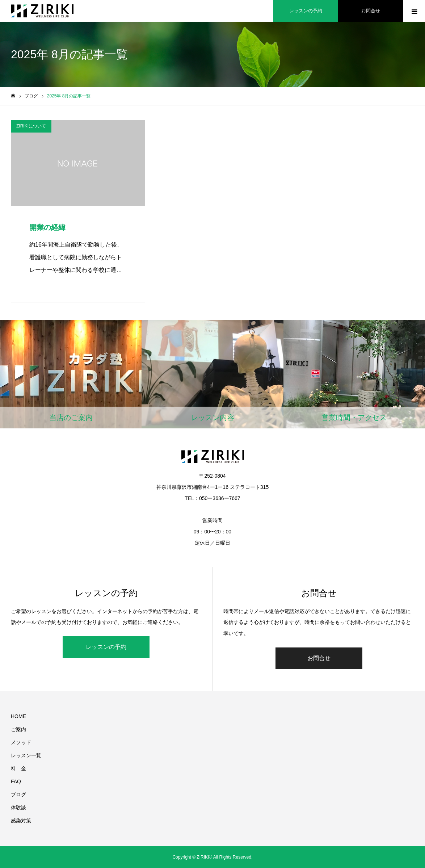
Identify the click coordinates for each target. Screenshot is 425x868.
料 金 (18, 768)
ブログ (18, 794)
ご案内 (18, 729)
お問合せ (319, 658)
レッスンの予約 (106, 647)
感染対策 (21, 821)
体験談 (18, 808)
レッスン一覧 (26, 755)
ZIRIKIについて (31, 126)
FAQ (16, 781)
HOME (18, 716)
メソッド (21, 742)
